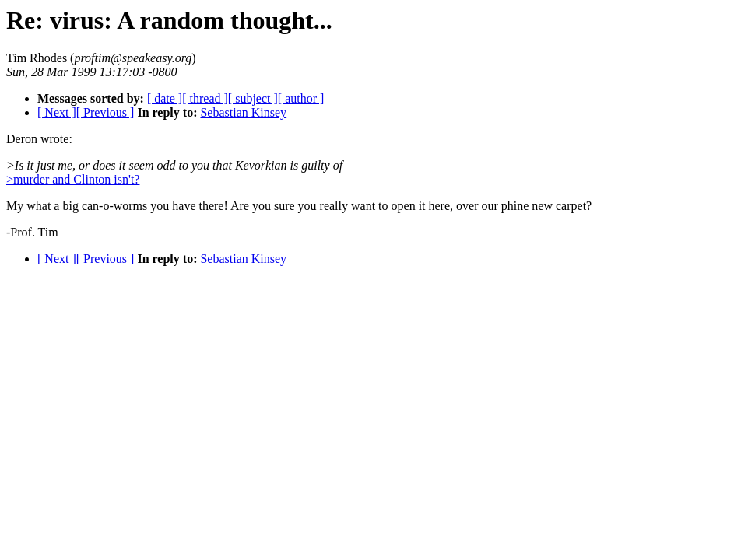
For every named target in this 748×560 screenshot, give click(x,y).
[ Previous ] (105, 112)
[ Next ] (57, 112)
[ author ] (301, 98)
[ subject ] (253, 98)
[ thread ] (205, 98)
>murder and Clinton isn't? (73, 179)
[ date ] (165, 98)
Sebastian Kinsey (243, 112)
